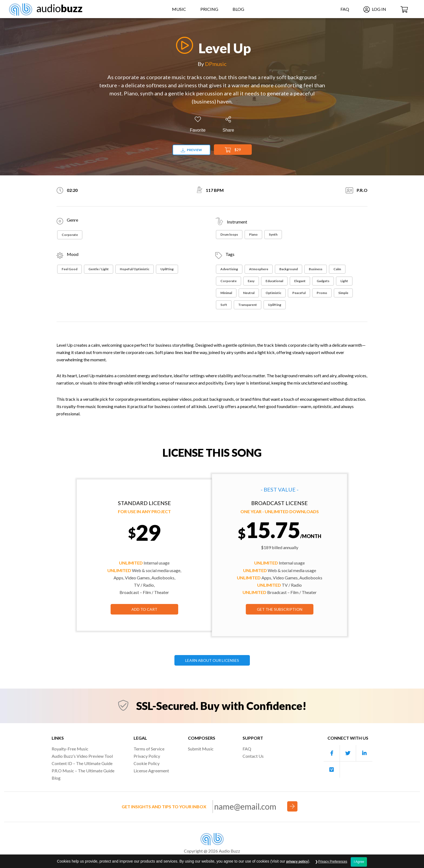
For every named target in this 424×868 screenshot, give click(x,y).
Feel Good (69, 269)
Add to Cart (144, 609)
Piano (253, 234)
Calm (337, 269)
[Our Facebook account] (332, 753)
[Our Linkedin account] (364, 753)
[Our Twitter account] (348, 753)
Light (344, 281)
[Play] (183, 45)
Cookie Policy (147, 763)
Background (289, 269)
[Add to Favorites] (198, 124)
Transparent (248, 305)
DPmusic (216, 64)
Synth (273, 234)
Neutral (249, 293)
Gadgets (323, 281)
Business (316, 269)
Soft (224, 305)
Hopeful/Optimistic (135, 269)
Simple (343, 293)
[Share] (228, 124)
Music (179, 9)
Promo (322, 293)
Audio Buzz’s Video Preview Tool (82, 756)
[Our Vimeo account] (332, 770)
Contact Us (253, 756)
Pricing (209, 9)
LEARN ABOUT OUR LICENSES (212, 660)
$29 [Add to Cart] (233, 150)
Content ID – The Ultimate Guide (82, 763)
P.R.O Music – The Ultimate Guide (83, 771)
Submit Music (201, 749)
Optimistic (273, 293)
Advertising (229, 269)
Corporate (70, 235)
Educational (274, 281)
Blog (238, 9)
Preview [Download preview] (191, 150)
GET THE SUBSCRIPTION (280, 609)
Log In (375, 9)
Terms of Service (149, 749)
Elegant (300, 281)
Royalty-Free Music (70, 749)
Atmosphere (259, 269)
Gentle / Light (99, 269)
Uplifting (167, 269)
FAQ (345, 9)
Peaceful (299, 293)
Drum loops (229, 234)
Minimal (226, 293)
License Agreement (151, 771)
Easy (251, 281)
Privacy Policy (147, 756)
